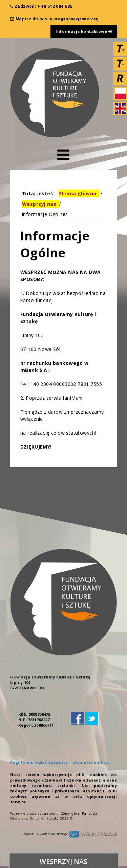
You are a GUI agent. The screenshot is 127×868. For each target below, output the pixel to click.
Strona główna (78, 193)
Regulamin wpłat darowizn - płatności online (59, 762)
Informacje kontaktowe (84, 31)
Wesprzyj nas (39, 204)
